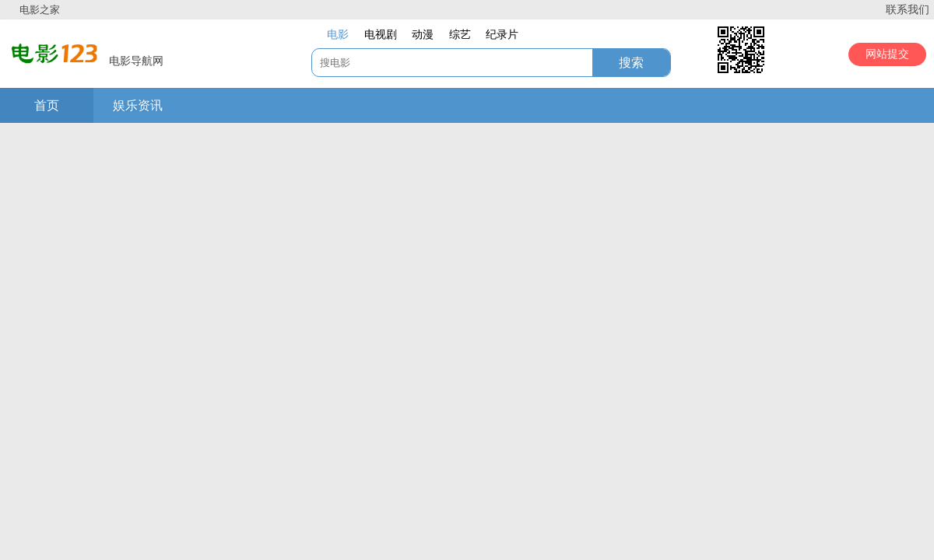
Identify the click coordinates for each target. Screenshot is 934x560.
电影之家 (40, 10)
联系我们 (908, 10)
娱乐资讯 (138, 105)
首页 (47, 105)
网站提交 (887, 54)
